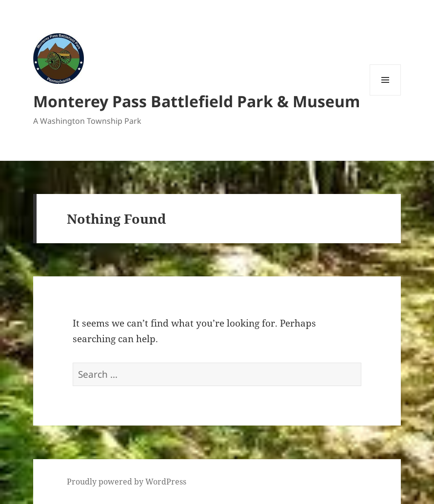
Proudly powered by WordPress (127, 482)
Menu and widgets (385, 95)
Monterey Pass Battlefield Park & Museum (197, 101)
